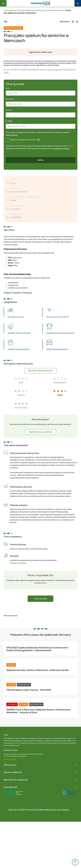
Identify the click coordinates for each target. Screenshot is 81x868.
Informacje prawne (11, 750)
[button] (75, 862)
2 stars (13, 759)
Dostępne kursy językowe (40, 432)
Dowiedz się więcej (61, 148)
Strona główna (10, 10)
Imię (8, 88)
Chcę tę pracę (40, 599)
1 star (15, 759)
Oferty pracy (41, 10)
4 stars (8, 759)
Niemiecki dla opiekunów (17, 780)
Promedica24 (11, 787)
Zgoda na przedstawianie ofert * (24, 140)
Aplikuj (40, 160)
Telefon (9, 110)
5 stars (5, 759)
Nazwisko (10, 99)
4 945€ (16, 217)
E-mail (9, 121)
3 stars (10, 759)
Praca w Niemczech (56, 10)
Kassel (13, 183)
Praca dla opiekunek (26, 10)
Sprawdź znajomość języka (41, 371)
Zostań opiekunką (13, 772)
